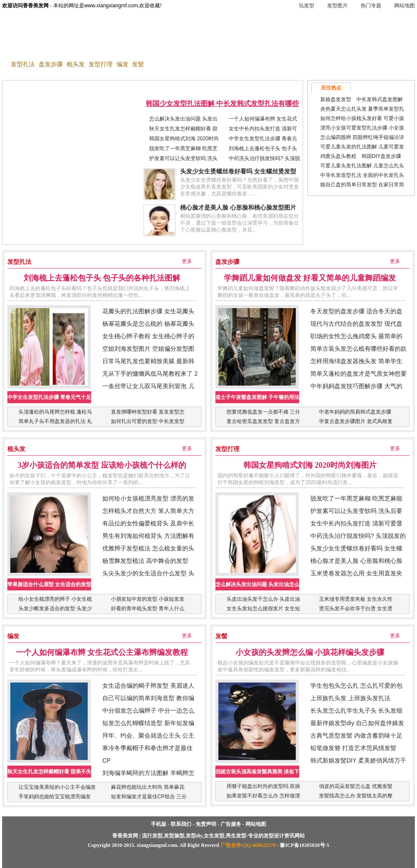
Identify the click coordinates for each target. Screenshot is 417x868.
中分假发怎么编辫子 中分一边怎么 (148, 710)
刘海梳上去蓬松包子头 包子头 (263, 148)
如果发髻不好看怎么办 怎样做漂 (263, 796)
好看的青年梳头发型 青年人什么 (148, 609)
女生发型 (230, 49)
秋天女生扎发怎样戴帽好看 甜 (183, 129)
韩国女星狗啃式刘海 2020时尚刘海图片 (310, 465)
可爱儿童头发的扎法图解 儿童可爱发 (362, 147)
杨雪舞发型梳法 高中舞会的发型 (145, 561)
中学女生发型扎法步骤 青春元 (263, 139)
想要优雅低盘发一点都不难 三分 (263, 412)
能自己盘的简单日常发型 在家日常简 (362, 185)
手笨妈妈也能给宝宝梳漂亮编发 (55, 797)
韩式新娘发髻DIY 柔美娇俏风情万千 (358, 760)
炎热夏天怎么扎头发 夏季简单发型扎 (362, 109)
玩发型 (307, 6)
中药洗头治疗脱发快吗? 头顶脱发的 (358, 536)
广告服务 (231, 824)
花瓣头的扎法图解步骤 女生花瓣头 (148, 311)
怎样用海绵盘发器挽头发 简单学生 (356, 361)
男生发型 (192, 49)
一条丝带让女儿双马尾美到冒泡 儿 (148, 386)
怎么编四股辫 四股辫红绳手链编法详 (362, 137)
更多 (187, 261)
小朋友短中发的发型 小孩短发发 (148, 599)
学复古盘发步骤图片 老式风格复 (356, 421)
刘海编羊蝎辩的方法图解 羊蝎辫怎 (148, 773)
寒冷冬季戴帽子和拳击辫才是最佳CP (147, 754)
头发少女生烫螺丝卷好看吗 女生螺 (356, 548)
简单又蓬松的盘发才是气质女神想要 (359, 374)
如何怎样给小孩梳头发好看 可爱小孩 (362, 118)
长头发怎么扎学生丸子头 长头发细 (356, 710)
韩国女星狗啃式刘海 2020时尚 (184, 139)
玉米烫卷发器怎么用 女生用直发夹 (356, 573)
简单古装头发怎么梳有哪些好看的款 (359, 349)
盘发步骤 (51, 64)
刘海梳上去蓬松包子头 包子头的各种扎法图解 (102, 278)
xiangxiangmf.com (157, 845)
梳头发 (76, 64)
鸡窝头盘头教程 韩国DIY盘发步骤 (361, 156)
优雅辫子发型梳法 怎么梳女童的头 (148, 548)
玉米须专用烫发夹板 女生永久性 (356, 599)
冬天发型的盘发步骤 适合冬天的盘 (356, 311)
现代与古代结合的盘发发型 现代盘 (356, 324)
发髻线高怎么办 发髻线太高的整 (356, 796)
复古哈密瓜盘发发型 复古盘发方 (263, 421)
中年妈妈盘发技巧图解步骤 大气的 (356, 386)
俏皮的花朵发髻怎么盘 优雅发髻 (356, 786)
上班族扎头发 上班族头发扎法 (350, 698)
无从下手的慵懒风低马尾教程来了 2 (150, 374)
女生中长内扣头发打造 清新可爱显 (356, 523)
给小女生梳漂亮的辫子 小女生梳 (55, 599)
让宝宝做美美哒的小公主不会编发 (57, 787)
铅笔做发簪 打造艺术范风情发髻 (353, 748)
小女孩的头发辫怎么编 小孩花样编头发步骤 (310, 652)
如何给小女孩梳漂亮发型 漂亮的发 (148, 498)
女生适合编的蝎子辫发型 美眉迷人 (148, 686)
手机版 (89, 24)
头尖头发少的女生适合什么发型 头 (148, 573)
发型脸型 (120, 49)
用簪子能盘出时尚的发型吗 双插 (263, 786)
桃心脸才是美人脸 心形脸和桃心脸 (356, 561)
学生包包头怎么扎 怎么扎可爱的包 (356, 686)
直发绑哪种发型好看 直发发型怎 (148, 412)
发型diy (156, 49)
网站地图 (405, 6)
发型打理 (101, 64)
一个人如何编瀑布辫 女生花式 (263, 119)
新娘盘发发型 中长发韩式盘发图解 (362, 99)
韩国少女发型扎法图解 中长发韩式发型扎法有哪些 (222, 103)
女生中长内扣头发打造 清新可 (263, 129)
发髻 (138, 64)
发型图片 (337, 6)
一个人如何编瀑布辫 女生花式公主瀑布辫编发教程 (102, 652)
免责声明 (206, 824)
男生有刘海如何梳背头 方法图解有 (148, 536)
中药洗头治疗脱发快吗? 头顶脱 (264, 158)
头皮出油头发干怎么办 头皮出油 (263, 599)
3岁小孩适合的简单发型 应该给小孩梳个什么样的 (102, 465)
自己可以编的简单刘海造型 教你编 (148, 698)
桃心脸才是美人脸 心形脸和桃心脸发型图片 (238, 208)
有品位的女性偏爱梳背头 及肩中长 (148, 523)
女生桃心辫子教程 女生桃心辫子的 (148, 336)
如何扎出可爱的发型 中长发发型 (148, 421)
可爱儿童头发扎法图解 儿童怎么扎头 (362, 166)
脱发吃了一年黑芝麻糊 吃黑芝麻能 (356, 498)
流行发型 (81, 49)
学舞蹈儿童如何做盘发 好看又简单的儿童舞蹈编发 (310, 278)
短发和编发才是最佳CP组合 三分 (149, 797)
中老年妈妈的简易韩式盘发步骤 (355, 412)
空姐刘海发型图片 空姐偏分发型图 (148, 349)
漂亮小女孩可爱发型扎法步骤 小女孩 (362, 128)
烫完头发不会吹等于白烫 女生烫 (356, 609)
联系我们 (181, 824)
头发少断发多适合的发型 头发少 (55, 609)
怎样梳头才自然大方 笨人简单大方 (148, 511)
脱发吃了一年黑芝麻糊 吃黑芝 (183, 148)
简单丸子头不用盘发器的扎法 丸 (55, 421)
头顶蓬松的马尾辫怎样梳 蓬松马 (55, 412)
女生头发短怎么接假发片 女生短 (263, 609)
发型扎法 (23, 64)
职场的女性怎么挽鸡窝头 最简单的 (356, 336)
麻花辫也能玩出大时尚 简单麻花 (148, 787)
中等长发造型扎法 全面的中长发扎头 (362, 175)
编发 (123, 64)
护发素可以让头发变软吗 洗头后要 (356, 511)
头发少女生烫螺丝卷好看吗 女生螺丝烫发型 (238, 171)
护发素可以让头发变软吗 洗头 (183, 158)
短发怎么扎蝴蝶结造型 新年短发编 (148, 723)
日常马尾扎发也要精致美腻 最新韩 (148, 361)
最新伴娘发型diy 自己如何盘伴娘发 (357, 723)
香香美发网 (45, 28)
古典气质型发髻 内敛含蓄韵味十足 (356, 735)
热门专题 (371, 6)
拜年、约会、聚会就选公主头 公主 (148, 735)
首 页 (17, 49)
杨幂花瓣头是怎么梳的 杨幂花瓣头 (148, 324)
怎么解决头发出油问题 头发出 (183, 119)
